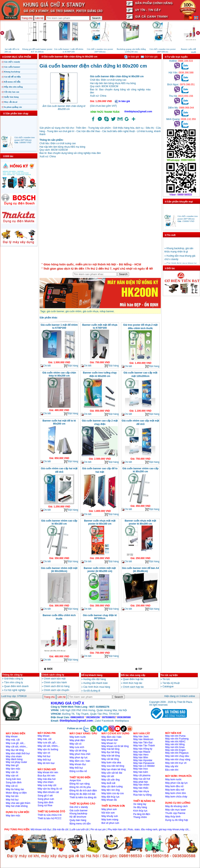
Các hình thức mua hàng (97, 687)
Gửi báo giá (149, 57)
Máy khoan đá (109, 800)
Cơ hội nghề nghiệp (15, 690)
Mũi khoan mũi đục (41, 829)
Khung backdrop (12, 72)
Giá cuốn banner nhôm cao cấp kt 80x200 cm (141, 470)
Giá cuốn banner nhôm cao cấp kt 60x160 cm (59, 522)
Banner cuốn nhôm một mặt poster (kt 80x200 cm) (100, 570)
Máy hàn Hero (141, 755)
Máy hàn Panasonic (144, 763)
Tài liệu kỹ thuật (171, 683)
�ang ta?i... (100, 211)
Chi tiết (46, 366)
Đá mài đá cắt (61, 829)
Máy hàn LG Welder (144, 766)
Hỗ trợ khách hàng (92, 675)
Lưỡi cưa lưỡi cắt (79, 829)
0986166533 (77, 717)
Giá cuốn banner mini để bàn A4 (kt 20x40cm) (141, 570)
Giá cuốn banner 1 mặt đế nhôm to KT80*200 (59, 326)
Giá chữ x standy (12, 62)
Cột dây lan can (12, 92)
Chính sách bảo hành (55, 682)
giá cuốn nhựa (91, 311)
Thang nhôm (140, 817)
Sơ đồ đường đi (92, 691)
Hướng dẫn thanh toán (96, 683)
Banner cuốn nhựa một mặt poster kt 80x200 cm (140, 522)
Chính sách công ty (53, 675)
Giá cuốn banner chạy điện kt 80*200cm (100, 617)
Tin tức (166, 679)
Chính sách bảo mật (55, 679)
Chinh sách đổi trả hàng (57, 686)
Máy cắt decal (11, 102)
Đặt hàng (71, 366)
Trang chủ (27, 18)
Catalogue (168, 686)
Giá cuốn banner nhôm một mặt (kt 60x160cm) (59, 570)
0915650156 (93, 717)
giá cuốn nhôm (73, 311)
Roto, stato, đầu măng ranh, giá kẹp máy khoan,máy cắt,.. (159, 829)
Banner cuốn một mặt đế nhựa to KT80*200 (100, 326)
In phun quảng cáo (13, 107)
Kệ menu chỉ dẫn (12, 82)
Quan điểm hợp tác (133, 679)
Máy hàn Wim (141, 757)
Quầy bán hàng (11, 97)
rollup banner (107, 311)
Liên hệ (39, 18)
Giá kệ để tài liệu (12, 77)
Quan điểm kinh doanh (16, 686)
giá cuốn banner (56, 311)
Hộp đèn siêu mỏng (13, 87)
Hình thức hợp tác (133, 683)
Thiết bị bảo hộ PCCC (49, 818)
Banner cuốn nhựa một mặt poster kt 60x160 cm (100, 522)
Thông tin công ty (12, 675)
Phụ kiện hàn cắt (117, 829)
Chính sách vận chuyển (57, 690)
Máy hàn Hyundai (143, 760)
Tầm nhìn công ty (13, 682)
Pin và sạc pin (98, 829)
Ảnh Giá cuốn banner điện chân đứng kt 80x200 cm (64, 108)
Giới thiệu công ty (14, 679)
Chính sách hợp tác (134, 687)
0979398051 (109, 717)
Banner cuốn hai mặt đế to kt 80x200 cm (59, 422)
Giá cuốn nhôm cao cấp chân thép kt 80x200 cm (59, 374)
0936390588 (124, 717)
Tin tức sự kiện (169, 675)
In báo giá (132, 57)
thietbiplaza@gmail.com (138, 112)
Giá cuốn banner (12, 67)
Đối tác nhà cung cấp (133, 675)
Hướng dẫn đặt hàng (95, 679)
